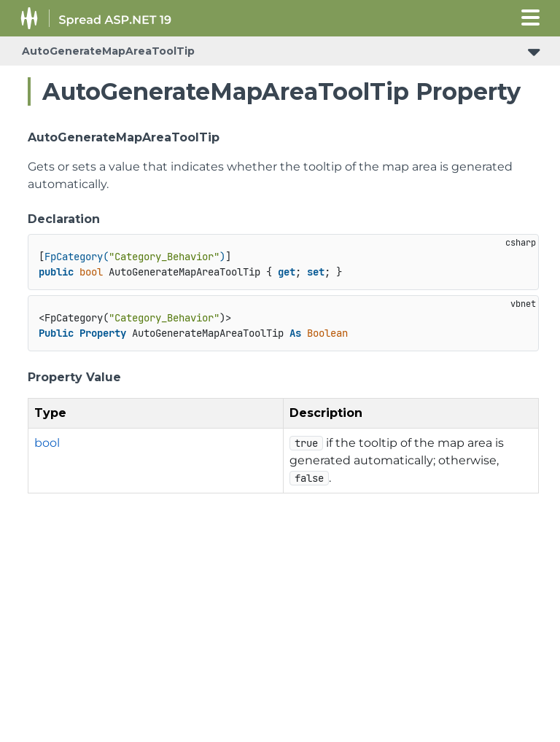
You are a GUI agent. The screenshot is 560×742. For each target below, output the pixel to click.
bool (47, 443)
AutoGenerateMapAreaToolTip (108, 51)
